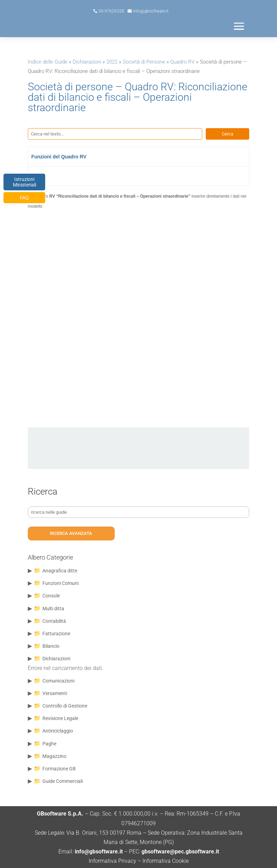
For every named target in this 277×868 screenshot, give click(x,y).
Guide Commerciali (63, 781)
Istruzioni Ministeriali (25, 182)
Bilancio (51, 646)
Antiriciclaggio (58, 731)
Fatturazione (56, 634)
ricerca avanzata (71, 533)
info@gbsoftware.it (151, 11)
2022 (112, 62)
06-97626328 (111, 11)
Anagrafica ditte (60, 571)
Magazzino (54, 756)
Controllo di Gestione (65, 706)
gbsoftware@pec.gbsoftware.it (180, 852)
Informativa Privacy (112, 861)
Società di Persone (144, 62)
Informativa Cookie (166, 861)
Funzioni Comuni (60, 583)
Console (51, 596)
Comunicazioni (58, 681)
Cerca (227, 134)
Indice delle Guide (48, 62)
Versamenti (55, 693)
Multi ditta (53, 609)
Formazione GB (59, 769)
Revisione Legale (60, 718)
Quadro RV (182, 62)
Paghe (49, 744)
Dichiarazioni (87, 62)
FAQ (24, 198)
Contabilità (54, 621)
